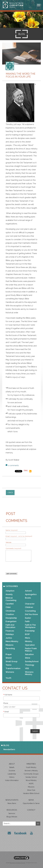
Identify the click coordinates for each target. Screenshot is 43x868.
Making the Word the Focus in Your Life (21, 75)
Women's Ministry (31, 771)
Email (6, 712)
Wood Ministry (31, 780)
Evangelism (11, 621)
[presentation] (23, 568)
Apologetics (31, 594)
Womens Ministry (29, 673)
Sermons (12, 813)
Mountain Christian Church (17, 863)
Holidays (10, 634)
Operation (30, 645)
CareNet (10, 604)
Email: (19, 536)
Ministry (29, 641)
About (12, 764)
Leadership (12, 774)
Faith (27, 621)
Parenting (10, 648)
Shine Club (31, 790)
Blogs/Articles (12, 817)
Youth (8, 678)
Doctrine (12, 771)
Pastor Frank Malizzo (31, 650)
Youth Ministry (31, 767)
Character (30, 604)
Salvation (29, 654)
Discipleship (11, 618)
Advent (28, 591)
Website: (9, 542)
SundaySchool (32, 661)
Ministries (31, 764)
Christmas (10, 611)
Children (29, 607)
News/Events (12, 800)
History (12, 777)
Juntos (9, 638)
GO (38, 824)
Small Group (12, 661)
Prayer (9, 654)
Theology (30, 665)
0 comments (13, 465)
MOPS (31, 784)
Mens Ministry (12, 641)
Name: (12, 530)
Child (8, 607)
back (11, 493)
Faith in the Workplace (30, 626)
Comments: (13, 548)
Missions (9, 645)
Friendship (30, 631)
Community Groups (31, 774)
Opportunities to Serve (31, 803)
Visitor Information (12, 780)
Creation (10, 614)
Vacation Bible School (31, 793)
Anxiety (9, 594)
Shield (9, 658)
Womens (10, 672)
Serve (31, 800)
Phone (6, 703)
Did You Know (31, 614)
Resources (12, 810)
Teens (8, 665)
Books (28, 598)
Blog (6, 745)
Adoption (10, 591)
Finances (10, 631)
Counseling (30, 611)
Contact (31, 810)
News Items (12, 803)
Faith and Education (10, 626)
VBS (27, 668)
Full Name (8, 695)
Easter (28, 618)
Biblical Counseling (11, 599)
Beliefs (12, 767)
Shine (28, 658)
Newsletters (9, 749)
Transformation (13, 668)
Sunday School (31, 777)
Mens (27, 638)
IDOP (27, 634)
